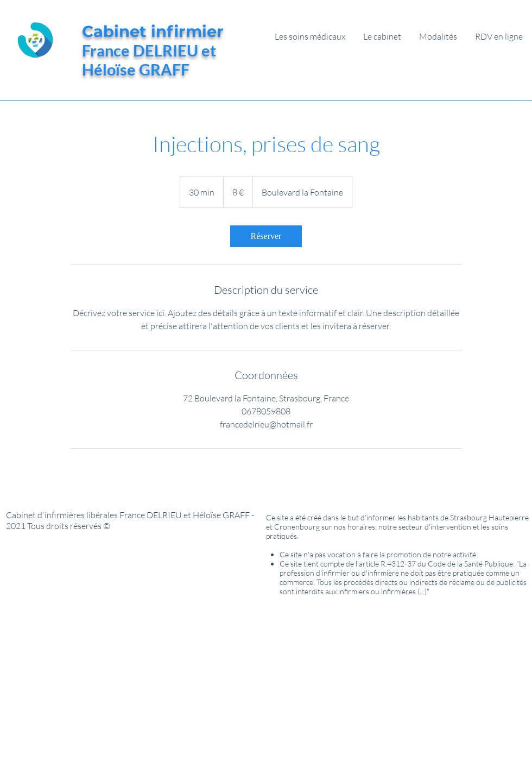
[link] (266, 236)
